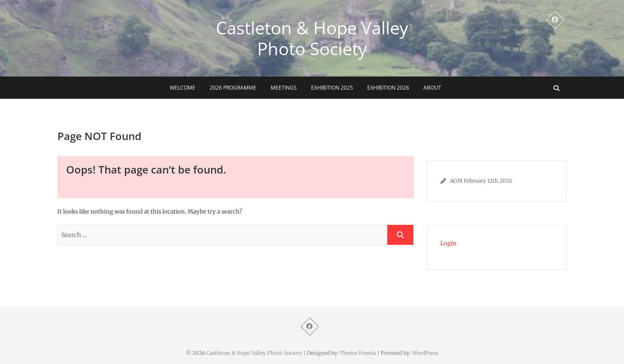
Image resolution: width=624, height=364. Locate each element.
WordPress (425, 353)
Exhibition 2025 (332, 88)
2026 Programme (233, 88)
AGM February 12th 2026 (481, 181)
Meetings (284, 88)
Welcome (183, 88)
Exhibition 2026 (388, 88)
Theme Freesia (358, 353)
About (432, 88)
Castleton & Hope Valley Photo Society (312, 38)
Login (448, 243)
